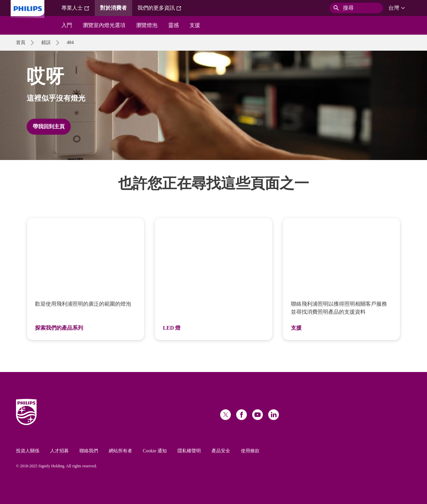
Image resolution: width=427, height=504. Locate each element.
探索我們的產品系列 (59, 328)
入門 (67, 25)
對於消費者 (113, 8)
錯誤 (46, 42)
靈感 (173, 25)
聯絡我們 (89, 451)
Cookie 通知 (155, 451)
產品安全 (221, 451)
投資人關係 (28, 451)
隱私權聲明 (189, 451)
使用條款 (250, 451)
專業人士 (75, 8)
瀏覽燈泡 (147, 25)
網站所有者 (120, 451)
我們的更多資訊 (159, 8)
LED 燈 (172, 328)
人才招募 (59, 451)
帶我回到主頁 (49, 126)
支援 (195, 25)
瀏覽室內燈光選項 (104, 25)
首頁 (21, 42)
